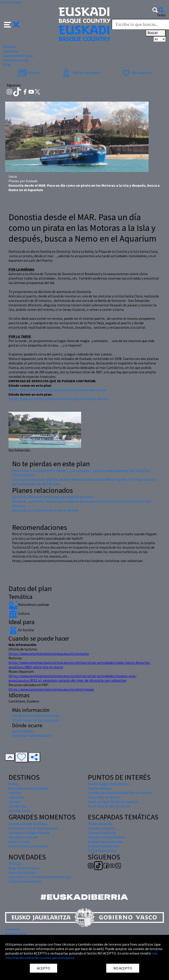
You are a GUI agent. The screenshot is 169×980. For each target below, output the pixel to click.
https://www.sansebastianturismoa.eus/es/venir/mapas (51, 689)
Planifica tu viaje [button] (16, 60)
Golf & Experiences (102, 850)
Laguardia (16, 797)
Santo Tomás (19, 842)
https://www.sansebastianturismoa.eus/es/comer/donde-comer (57, 390)
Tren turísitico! (24, 475)
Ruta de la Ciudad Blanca (106, 837)
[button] (12, 24)
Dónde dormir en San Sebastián (36, 716)
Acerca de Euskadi (22, 872)
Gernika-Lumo (19, 811)
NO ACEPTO (123, 968)
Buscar (156, 33)
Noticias (15, 863)
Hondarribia (18, 806)
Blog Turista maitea (24, 868)
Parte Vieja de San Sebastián (109, 806)
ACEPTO (43, 968)
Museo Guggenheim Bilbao (108, 784)
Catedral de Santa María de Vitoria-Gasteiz (120, 793)
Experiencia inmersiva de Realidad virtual (40, 877)
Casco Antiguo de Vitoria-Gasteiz (113, 802)
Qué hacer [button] (11, 51)
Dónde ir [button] (10, 47)
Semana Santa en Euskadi (28, 846)
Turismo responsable (25, 881)
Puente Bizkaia (99, 788)
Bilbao (14, 784)
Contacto (12, 929)
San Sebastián (23, 731)
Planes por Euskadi (23, 181)
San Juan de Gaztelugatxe (28, 788)
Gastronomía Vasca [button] (18, 56)
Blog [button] (7, 65)
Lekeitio (15, 793)
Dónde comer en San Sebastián (36, 720)
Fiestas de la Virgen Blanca (29, 833)
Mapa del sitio (16, 934)
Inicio (13, 176)
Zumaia (14, 802)
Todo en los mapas (81, 73)
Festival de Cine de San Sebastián (34, 828)
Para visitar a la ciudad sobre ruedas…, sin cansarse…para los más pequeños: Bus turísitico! (81, 470)
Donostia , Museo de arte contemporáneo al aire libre (53, 497)
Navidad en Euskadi (23, 837)
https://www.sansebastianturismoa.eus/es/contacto (49, 654)
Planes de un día (100, 824)
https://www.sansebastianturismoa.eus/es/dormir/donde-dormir (58, 399)
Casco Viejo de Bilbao (104, 797)
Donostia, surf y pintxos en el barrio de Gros (45, 510)
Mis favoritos (137, 73)
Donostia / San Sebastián (31, 736)
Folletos (29, 73)
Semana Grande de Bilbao (28, 824)
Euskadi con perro (101, 828)
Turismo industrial (102, 833)
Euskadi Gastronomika (105, 842)
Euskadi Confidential (104, 846)
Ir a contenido (11, 2)
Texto (161, 15)
